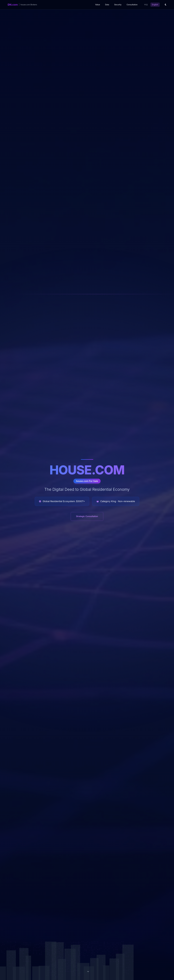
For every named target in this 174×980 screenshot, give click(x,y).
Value (98, 5)
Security (118, 5)
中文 (146, 5)
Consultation (132, 5)
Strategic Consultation (87, 516)
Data (107, 5)
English (155, 5)
